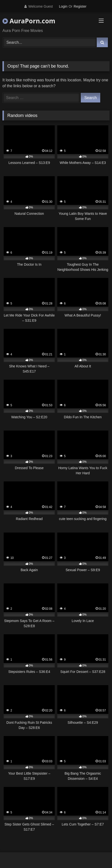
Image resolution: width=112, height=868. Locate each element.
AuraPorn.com (29, 21)
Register (80, 6)
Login (63, 6)
